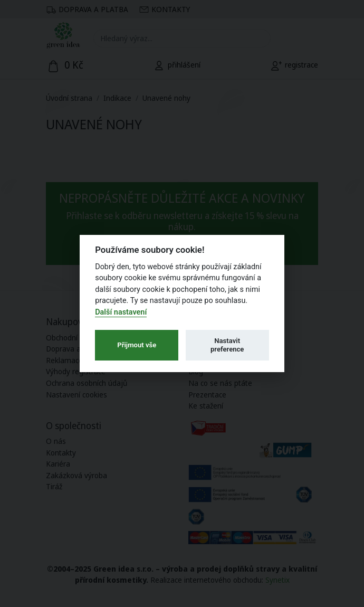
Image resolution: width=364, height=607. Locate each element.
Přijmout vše (137, 345)
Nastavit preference (227, 345)
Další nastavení (121, 312)
